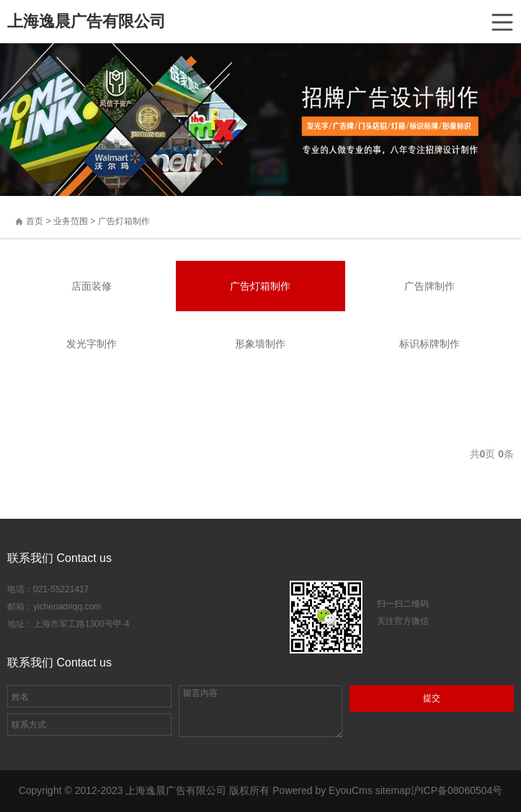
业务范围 (71, 221)
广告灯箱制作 (124, 221)
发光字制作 (92, 344)
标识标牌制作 (429, 344)
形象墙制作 (260, 344)
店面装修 (92, 286)
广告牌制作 (429, 286)
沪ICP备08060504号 (457, 790)
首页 (35, 221)
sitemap (393, 790)
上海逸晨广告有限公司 (86, 21)
